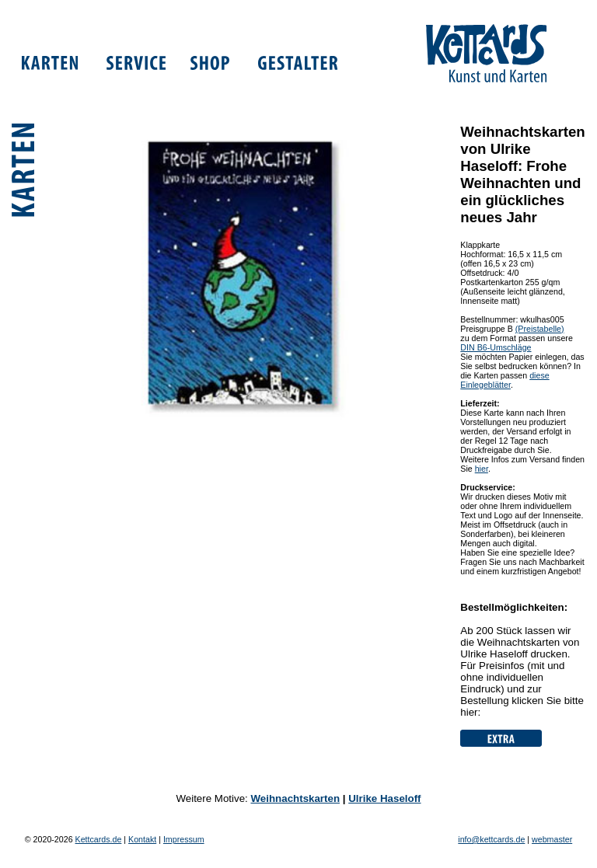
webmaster (552, 839)
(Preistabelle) (540, 329)
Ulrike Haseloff (384, 798)
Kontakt (142, 839)
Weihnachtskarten (295, 798)
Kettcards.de (99, 839)
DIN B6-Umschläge (496, 347)
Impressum (184, 839)
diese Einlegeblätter (504, 380)
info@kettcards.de (491, 839)
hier (482, 469)
